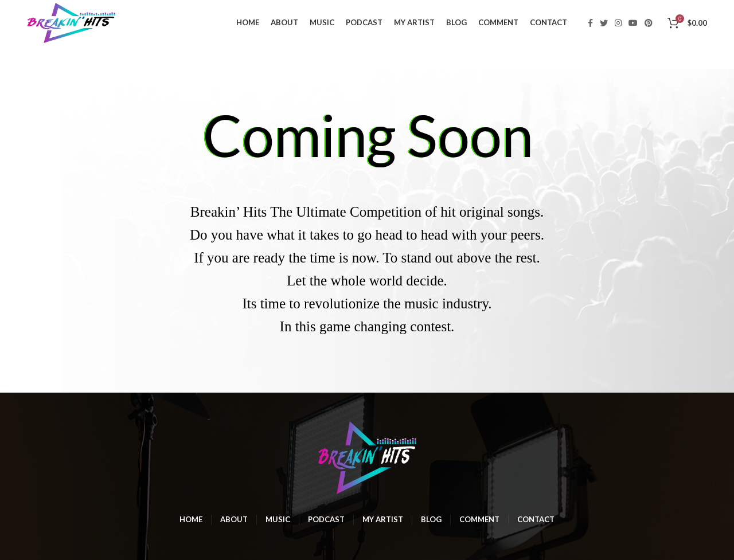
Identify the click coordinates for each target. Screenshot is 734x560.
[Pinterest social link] (649, 23)
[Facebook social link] (590, 23)
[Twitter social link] (604, 23)
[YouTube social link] (633, 23)
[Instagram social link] (618, 23)
